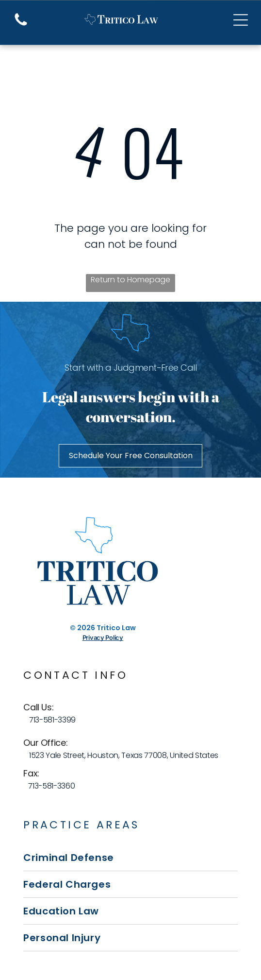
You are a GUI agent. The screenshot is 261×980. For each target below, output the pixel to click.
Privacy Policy (103, 637)
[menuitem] (130, 858)
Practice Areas (82, 825)
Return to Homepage (130, 280)
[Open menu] (241, 20)
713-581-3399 (52, 720)
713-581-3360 (51, 786)
